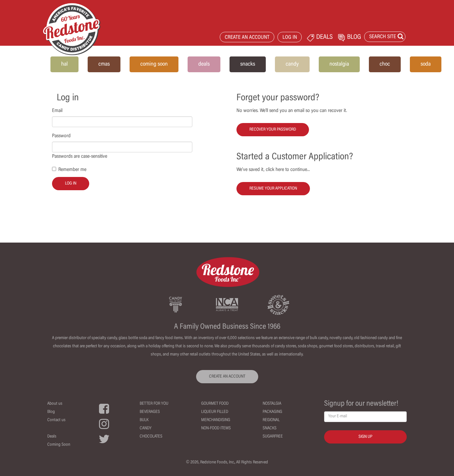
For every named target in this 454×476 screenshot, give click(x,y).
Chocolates (151, 437)
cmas (104, 64)
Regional (271, 420)
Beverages (150, 412)
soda (426, 64)
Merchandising (216, 420)
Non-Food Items (216, 428)
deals (204, 64)
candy (292, 64)
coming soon (154, 64)
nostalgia (339, 64)
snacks (248, 64)
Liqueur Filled (215, 412)
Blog (51, 412)
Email (57, 111)
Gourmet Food (215, 404)
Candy (146, 428)
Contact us (56, 420)
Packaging (272, 412)
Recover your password (273, 130)
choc (385, 64)
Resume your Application (273, 189)
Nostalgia (272, 404)
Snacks (270, 428)
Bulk (144, 420)
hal (64, 64)
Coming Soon (59, 445)
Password (61, 136)
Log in (71, 184)
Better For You (154, 404)
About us (55, 404)
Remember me (72, 170)
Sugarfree (273, 437)
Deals (52, 437)
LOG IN (290, 38)
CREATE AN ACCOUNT (247, 38)
